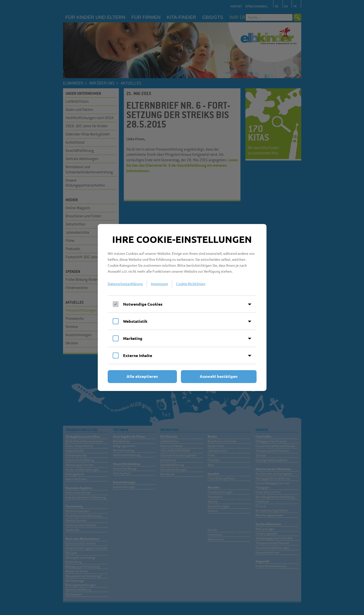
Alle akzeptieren (142, 376)
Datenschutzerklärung (125, 284)
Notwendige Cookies (143, 304)
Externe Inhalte (138, 355)
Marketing (133, 338)
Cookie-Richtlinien (191, 284)
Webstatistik (135, 321)
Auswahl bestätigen (219, 376)
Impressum (159, 284)
